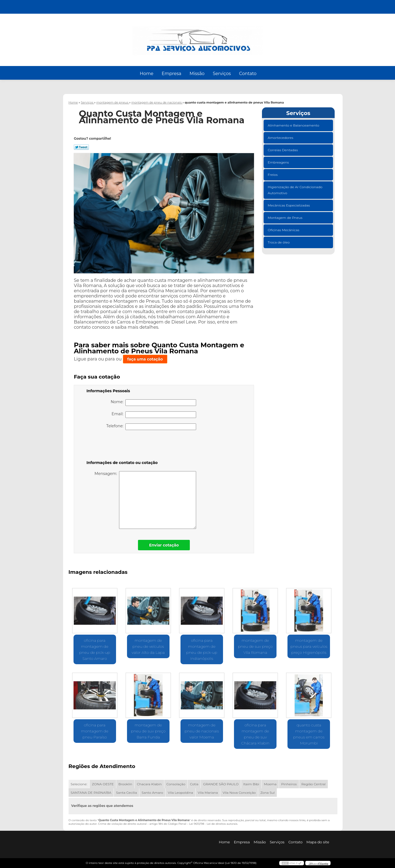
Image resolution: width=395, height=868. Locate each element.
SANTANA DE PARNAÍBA (91, 793)
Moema (270, 784)
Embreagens (279, 162)
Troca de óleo (279, 242)
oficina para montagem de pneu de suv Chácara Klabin (255, 734)
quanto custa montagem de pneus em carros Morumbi (309, 734)
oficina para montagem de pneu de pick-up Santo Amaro (95, 649)
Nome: (153, 403)
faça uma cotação (145, 359)
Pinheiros (289, 784)
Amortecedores (281, 138)
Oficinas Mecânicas (284, 230)
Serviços (222, 74)
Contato (248, 74)
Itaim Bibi (251, 784)
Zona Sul (267, 793)
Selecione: (79, 784)
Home (147, 74)
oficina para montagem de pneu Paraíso (95, 731)
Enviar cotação (164, 545)
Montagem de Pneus (285, 218)
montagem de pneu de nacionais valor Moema (202, 731)
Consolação (176, 784)
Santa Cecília (126, 793)
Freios (273, 175)
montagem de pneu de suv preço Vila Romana (255, 646)
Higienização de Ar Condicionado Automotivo (295, 190)
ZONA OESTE (103, 784)
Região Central (314, 784)
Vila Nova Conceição (239, 793)
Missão (197, 74)
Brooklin (125, 784)
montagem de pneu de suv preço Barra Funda (148, 731)
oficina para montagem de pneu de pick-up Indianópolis (202, 649)
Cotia (194, 784)
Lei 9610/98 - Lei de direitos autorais (213, 824)
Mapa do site (318, 842)
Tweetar (81, 147)
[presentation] (121, 446)
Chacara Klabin (149, 784)
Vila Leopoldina (180, 793)
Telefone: (151, 427)
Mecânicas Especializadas (289, 205)
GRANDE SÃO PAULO (221, 784)
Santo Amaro (152, 793)
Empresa (171, 74)
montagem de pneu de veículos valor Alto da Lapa (148, 646)
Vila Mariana (208, 793)
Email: (154, 415)
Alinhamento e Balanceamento (294, 125)
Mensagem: (146, 500)
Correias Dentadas (283, 150)
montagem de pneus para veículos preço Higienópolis (309, 646)
